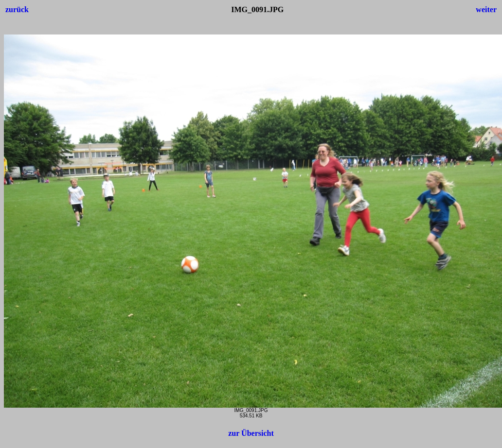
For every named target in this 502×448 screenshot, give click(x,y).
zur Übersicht (251, 433)
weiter (486, 9)
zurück (17, 9)
